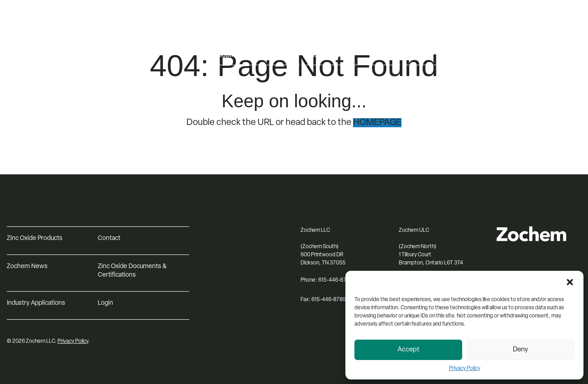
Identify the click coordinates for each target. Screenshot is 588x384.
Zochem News (27, 266)
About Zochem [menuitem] (330, 36)
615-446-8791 (335, 280)
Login (105, 303)
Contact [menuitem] (419, 55)
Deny (521, 350)
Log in (516, 22)
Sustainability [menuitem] (327, 55)
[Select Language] (543, 37)
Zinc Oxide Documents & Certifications (132, 271)
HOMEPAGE (377, 123)
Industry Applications (36, 303)
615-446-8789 (329, 300)
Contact (109, 238)
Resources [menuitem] (423, 36)
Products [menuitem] (220, 36)
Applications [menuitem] (225, 55)
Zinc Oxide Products (35, 238)
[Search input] (543, 56)
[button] (570, 282)
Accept (409, 350)
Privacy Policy (465, 369)
